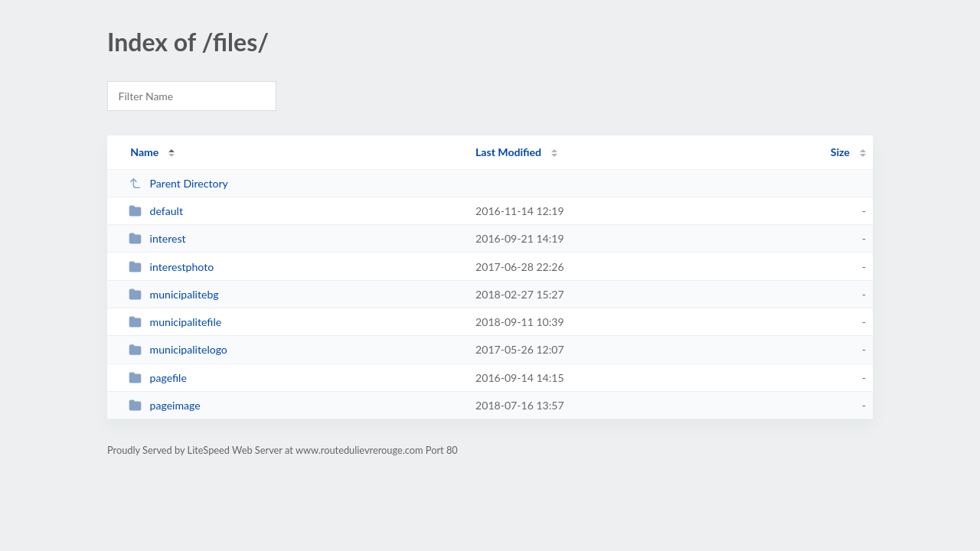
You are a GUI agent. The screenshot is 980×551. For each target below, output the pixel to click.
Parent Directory (178, 183)
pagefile (158, 378)
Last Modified (508, 152)
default (156, 211)
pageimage (165, 405)
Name (144, 152)
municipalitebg (173, 294)
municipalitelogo (178, 349)
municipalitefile (175, 322)
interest (157, 238)
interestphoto (171, 267)
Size (840, 152)
